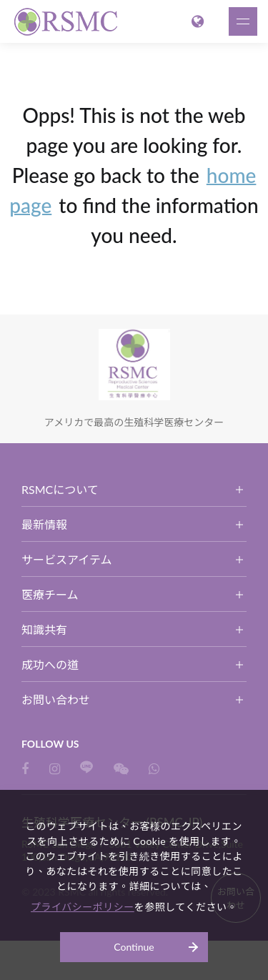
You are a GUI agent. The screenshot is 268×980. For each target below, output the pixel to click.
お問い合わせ (56, 699)
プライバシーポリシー (83, 907)
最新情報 (44, 524)
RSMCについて (60, 489)
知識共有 (44, 629)
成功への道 (50, 664)
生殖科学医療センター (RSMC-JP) (68, 21)
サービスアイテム (66, 559)
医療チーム (50, 594)
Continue (134, 947)
